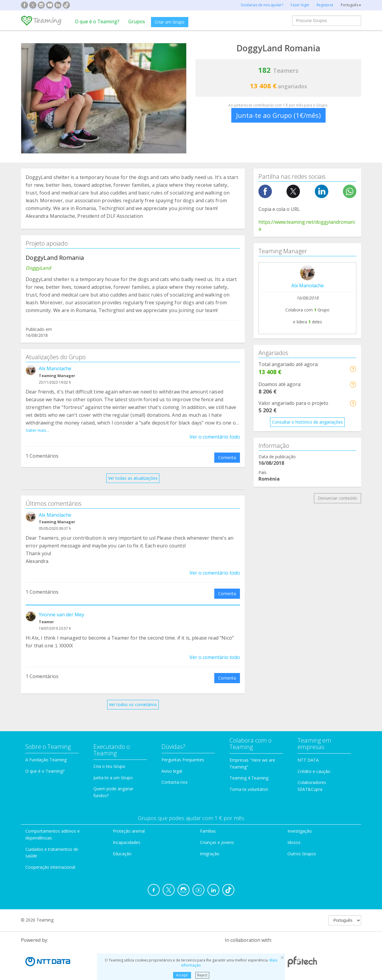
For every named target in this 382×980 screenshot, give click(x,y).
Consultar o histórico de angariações (307, 422)
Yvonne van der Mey (61, 608)
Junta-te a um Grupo (113, 771)
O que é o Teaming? (97, 21)
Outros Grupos (302, 847)
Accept (182, 975)
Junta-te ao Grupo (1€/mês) (278, 115)
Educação (122, 847)
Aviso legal (172, 764)
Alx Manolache (55, 368)
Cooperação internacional (50, 860)
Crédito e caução (314, 764)
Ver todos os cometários (133, 698)
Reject (202, 975)
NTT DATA (308, 753)
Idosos (294, 835)
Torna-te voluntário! (249, 782)
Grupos (137, 21)
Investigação (300, 824)
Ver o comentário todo (215, 430)
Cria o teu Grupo (109, 759)
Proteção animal (129, 824)
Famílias (208, 824)
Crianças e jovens (217, 835)
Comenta (227, 451)
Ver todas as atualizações (133, 471)
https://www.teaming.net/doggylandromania (307, 225)
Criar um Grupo (170, 22)
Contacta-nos (175, 775)
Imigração (210, 847)
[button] (353, 369)
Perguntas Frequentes (183, 753)
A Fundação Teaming (46, 753)
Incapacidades (127, 835)
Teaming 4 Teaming (249, 771)
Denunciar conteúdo (338, 498)
